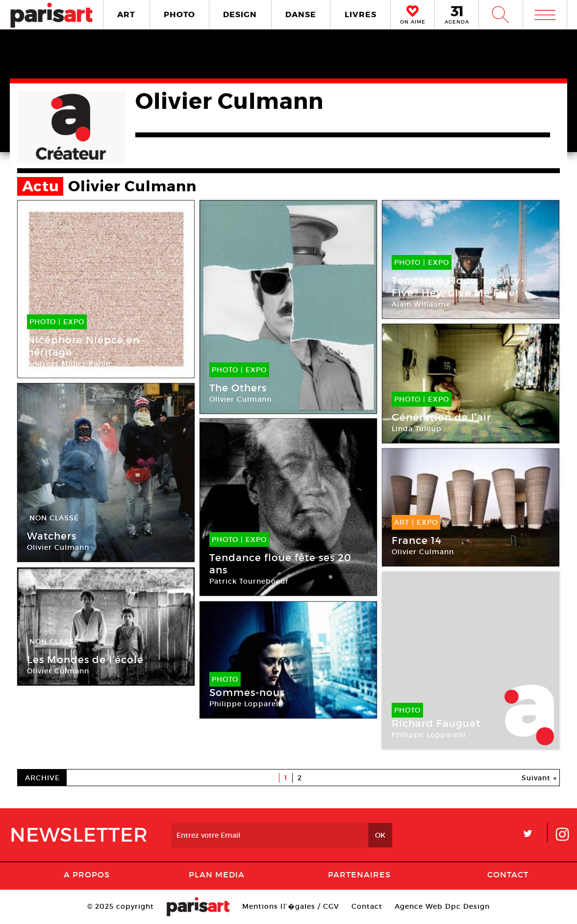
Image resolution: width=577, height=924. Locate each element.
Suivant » (539, 778)
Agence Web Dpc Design (442, 906)
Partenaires (359, 874)
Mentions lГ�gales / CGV (290, 906)
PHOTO (179, 14)
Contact (508, 874)
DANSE (301, 14)
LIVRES (361, 14)
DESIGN (240, 14)
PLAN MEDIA (217, 874)
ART (126, 14)
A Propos (87, 874)
